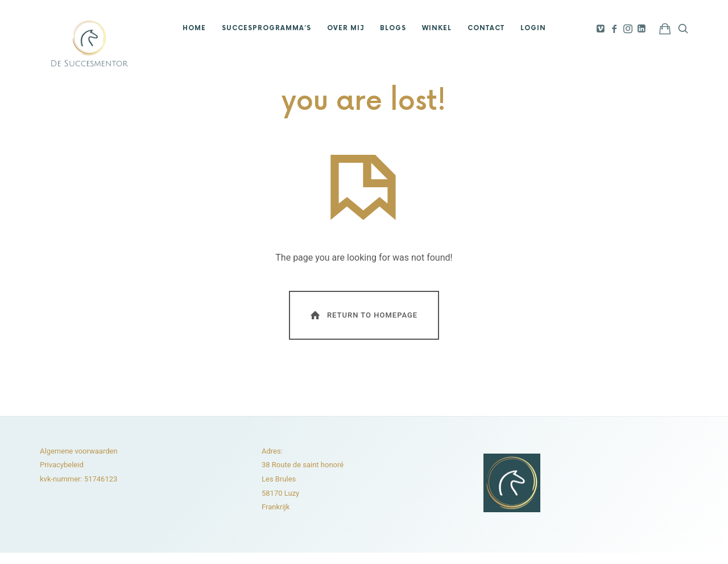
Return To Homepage (363, 315)
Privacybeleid (62, 465)
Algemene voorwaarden (79, 451)
